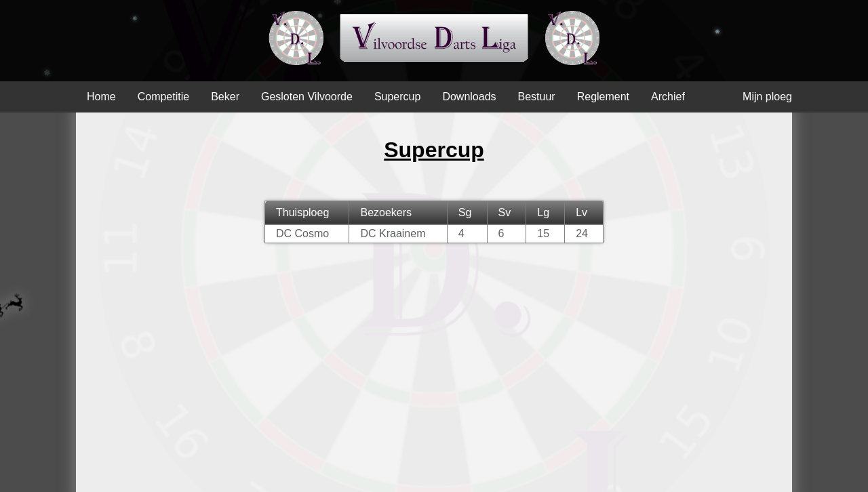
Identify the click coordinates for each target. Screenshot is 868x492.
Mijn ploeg (767, 97)
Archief (668, 97)
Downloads (469, 97)
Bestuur (537, 97)
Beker (225, 97)
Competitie (163, 97)
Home (101, 97)
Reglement (603, 97)
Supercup (398, 97)
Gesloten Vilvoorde (307, 97)
